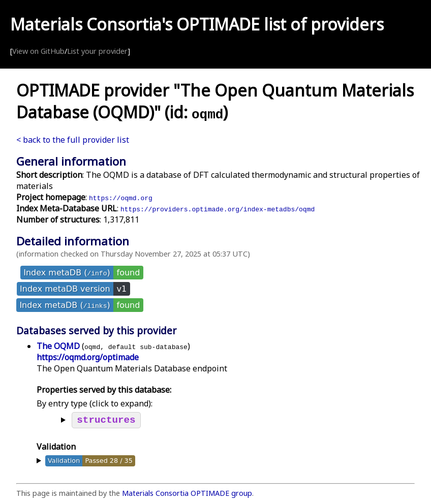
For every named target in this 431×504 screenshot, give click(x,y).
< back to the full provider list (73, 140)
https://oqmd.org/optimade (88, 357)
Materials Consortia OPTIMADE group (187, 495)
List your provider (97, 51)
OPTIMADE (218, 24)
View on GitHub (38, 51)
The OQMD (58, 346)
